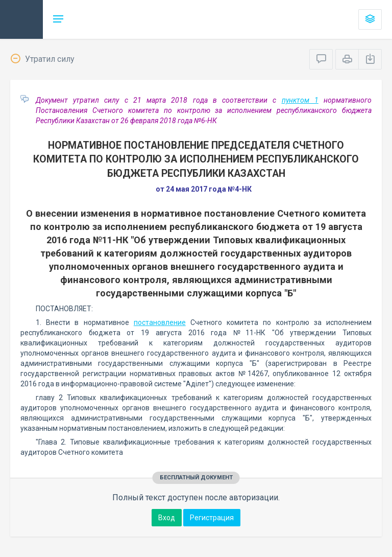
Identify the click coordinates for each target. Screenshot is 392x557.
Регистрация (212, 518)
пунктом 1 (300, 100)
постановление (160, 322)
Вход (167, 518)
